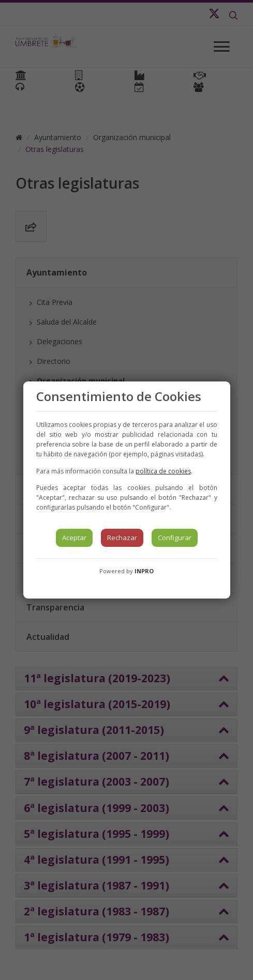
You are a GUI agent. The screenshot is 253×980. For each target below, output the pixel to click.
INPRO (144, 571)
